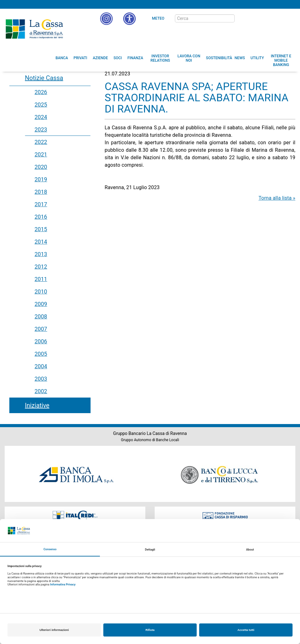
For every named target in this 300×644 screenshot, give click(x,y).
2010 (41, 291)
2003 (41, 379)
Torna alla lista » (277, 198)
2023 (41, 129)
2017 (41, 204)
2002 (41, 391)
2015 (41, 229)
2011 (41, 279)
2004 (41, 366)
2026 (41, 92)
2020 (41, 167)
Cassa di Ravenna (34, 29)
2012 (41, 267)
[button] (129, 19)
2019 (41, 179)
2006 (41, 341)
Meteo (158, 18)
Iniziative (37, 405)
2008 (41, 316)
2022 (41, 142)
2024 (41, 117)
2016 (41, 217)
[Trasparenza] (274, 18)
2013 (41, 254)
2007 (41, 329)
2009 (41, 304)
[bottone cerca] (243, 19)
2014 (41, 242)
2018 (41, 192)
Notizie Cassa (44, 78)
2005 (41, 354)
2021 (41, 154)
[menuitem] (62, 58)
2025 (41, 105)
